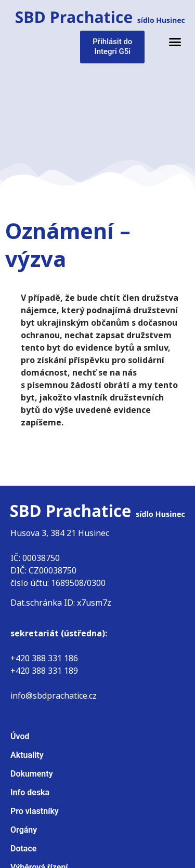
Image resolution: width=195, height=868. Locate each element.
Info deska (30, 792)
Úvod (20, 736)
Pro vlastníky (35, 811)
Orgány (24, 830)
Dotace (23, 849)
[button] (175, 42)
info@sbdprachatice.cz (54, 696)
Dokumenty (32, 774)
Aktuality (27, 755)
